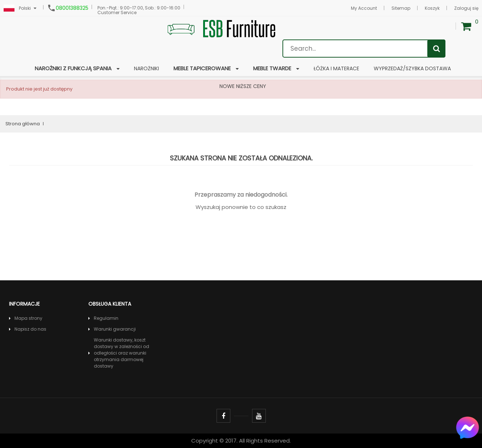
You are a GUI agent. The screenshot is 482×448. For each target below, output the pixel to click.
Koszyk (432, 8)
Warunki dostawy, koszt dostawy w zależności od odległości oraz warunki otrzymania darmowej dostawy (121, 353)
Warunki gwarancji (115, 329)
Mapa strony (28, 318)
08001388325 (72, 8)
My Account (364, 8)
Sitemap (401, 8)
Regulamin (106, 318)
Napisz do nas (30, 329)
